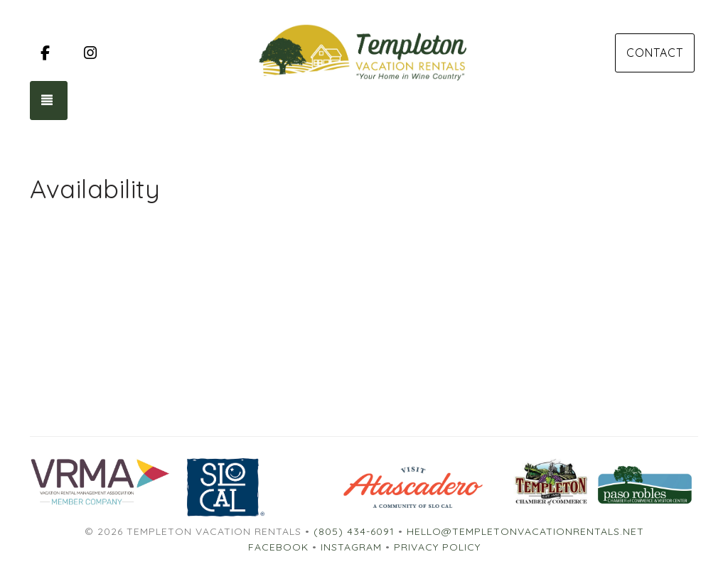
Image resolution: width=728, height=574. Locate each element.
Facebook (278, 547)
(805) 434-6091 (354, 531)
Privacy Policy (437, 547)
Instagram (351, 547)
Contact (655, 53)
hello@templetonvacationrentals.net (525, 531)
